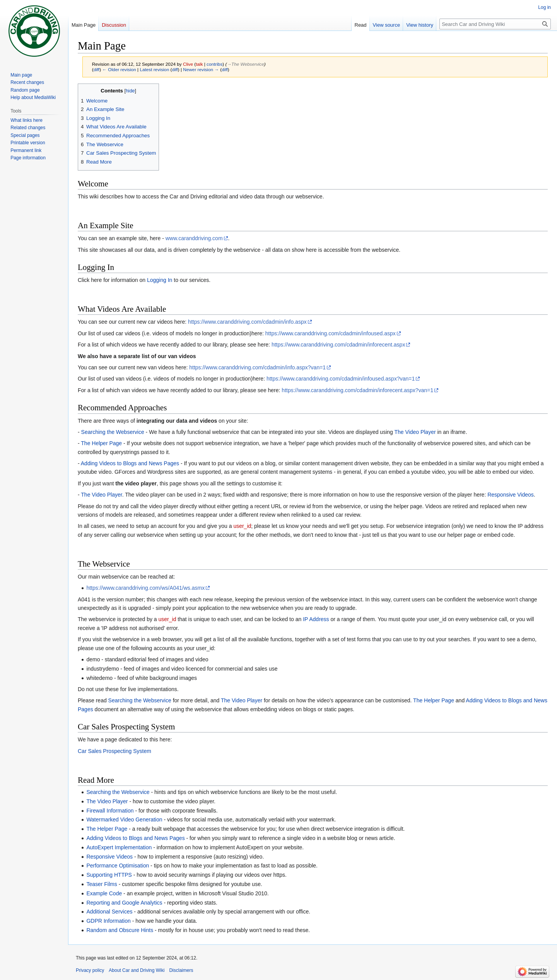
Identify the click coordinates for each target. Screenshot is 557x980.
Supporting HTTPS (109, 875)
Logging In (160, 280)
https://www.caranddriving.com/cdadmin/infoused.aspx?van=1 (341, 379)
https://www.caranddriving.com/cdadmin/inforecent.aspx (338, 345)
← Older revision (119, 69)
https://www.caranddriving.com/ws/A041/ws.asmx (145, 588)
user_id (242, 526)
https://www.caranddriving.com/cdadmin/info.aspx (247, 322)
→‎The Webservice (245, 64)
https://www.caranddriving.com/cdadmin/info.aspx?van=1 (257, 367)
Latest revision (154, 69)
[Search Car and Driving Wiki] (495, 24)
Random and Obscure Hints (120, 930)
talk (199, 64)
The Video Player (415, 432)
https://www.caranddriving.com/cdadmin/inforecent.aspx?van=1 (357, 390)
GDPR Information (108, 921)
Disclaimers (181, 970)
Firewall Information (110, 811)
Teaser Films (102, 884)
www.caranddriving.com (194, 238)
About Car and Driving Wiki (137, 970)
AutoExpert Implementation (119, 847)
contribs (214, 64)
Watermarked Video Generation (124, 820)
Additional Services (109, 912)
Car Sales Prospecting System (114, 751)
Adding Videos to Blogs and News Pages (130, 463)
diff (97, 69)
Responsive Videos (511, 495)
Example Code (104, 893)
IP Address (316, 619)
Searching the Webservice (113, 432)
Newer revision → (201, 69)
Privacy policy (90, 970)
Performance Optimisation (118, 866)
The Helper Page (101, 443)
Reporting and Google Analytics (124, 903)
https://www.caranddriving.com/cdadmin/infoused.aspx (331, 333)
